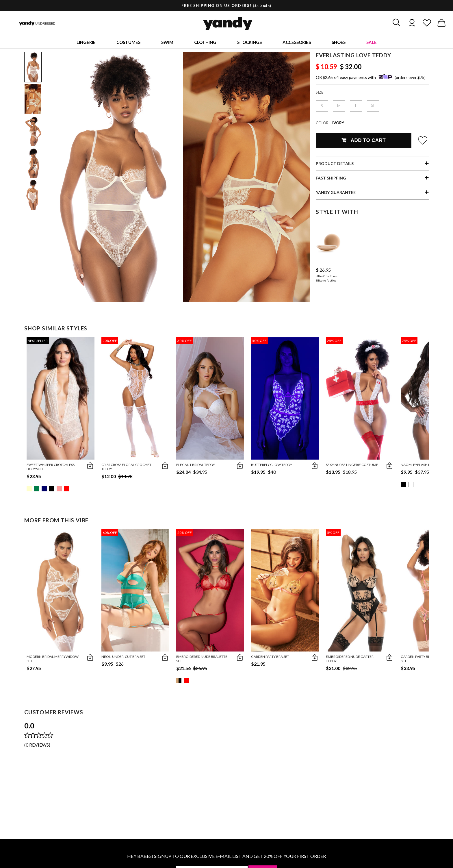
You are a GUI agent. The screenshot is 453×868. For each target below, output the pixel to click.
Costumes (128, 42)
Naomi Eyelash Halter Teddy (426, 465)
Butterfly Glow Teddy (272, 465)
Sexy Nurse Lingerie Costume (352, 465)
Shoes (339, 42)
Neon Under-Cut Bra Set (123, 657)
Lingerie (86, 42)
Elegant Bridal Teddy (196, 465)
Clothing (205, 42)
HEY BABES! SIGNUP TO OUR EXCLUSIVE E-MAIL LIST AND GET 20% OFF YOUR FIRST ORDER (226, 856)
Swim (167, 42)
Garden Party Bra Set (270, 657)
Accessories (297, 42)
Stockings (249, 42)
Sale (372, 42)
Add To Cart (364, 140)
